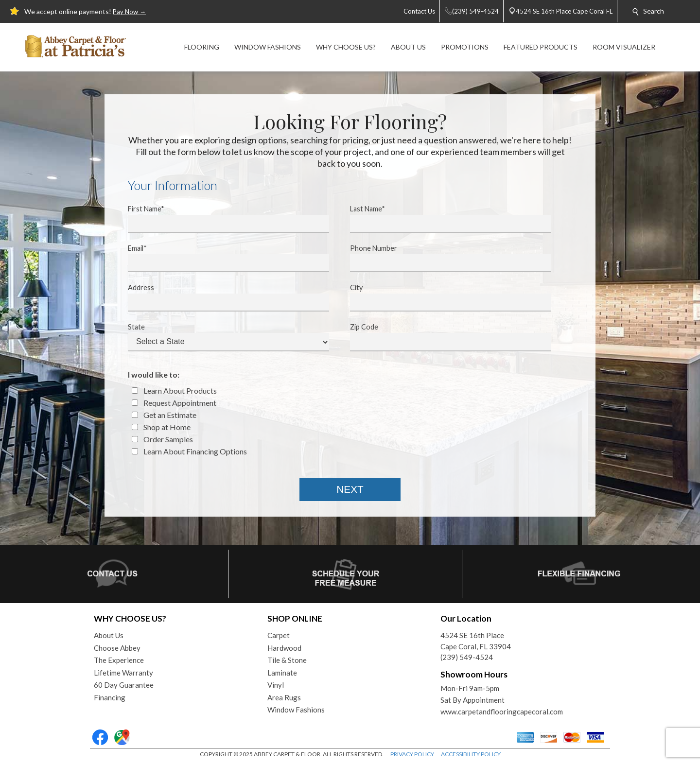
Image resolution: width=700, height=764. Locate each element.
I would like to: (154, 374)
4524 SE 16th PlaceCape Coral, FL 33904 (476, 641)
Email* (222, 258)
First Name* (222, 219)
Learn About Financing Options (189, 451)
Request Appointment (174, 403)
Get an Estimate (164, 415)
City (444, 297)
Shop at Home (161, 427)
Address (222, 297)
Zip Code (444, 337)
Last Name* (444, 219)
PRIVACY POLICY (412, 754)
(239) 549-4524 (467, 657)
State (222, 337)
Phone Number (444, 258)
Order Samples (162, 439)
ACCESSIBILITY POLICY (471, 754)
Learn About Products (174, 391)
